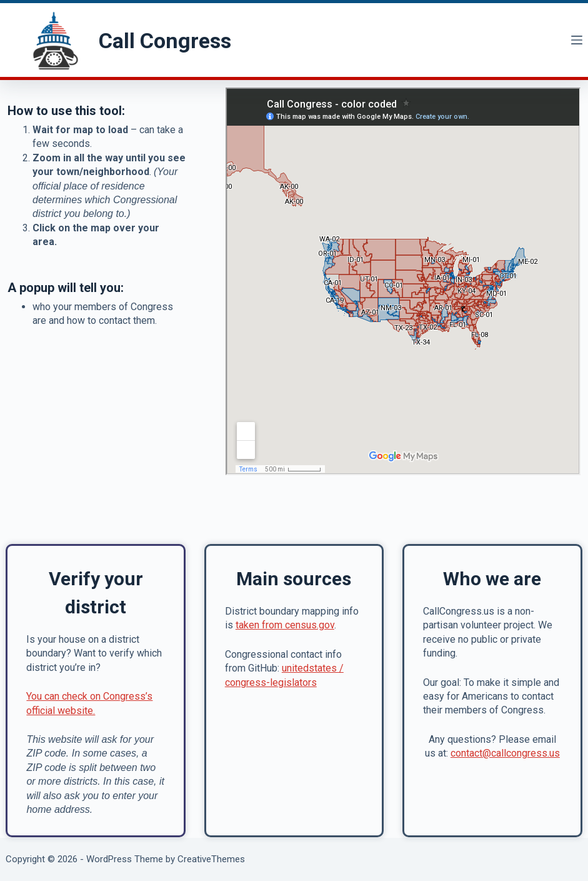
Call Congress (165, 41)
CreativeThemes (211, 859)
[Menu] (577, 40)
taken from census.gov (285, 625)
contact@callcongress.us (505, 753)
